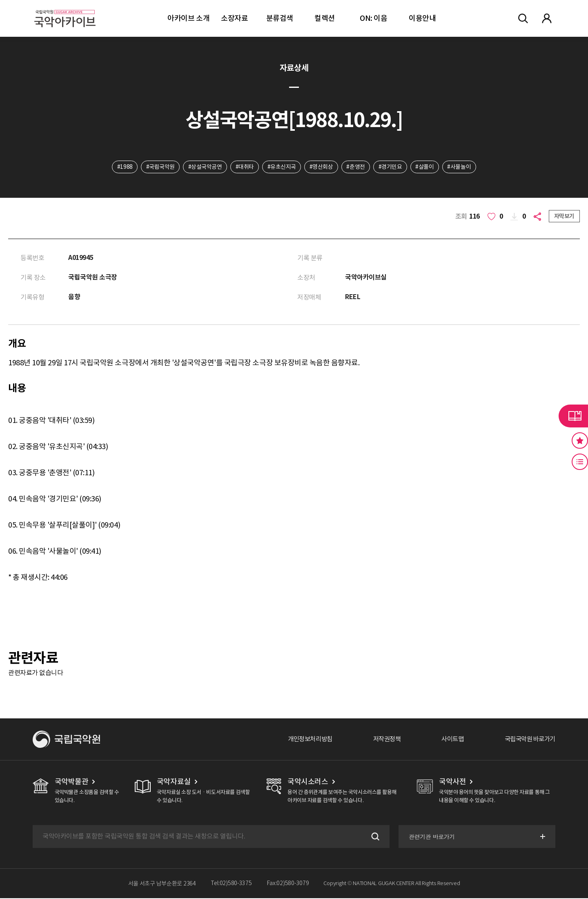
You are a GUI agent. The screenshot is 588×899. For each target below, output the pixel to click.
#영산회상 (321, 167)
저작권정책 (380, 740)
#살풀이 (426, 167)
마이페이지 (547, 18)
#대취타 (244, 167)
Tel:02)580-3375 (231, 884)
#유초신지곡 (281, 167)
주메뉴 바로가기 (0, 0)
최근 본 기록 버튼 (580, 462)
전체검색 (523, 18)
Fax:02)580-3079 (288, 884)
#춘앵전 (356, 167)
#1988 (123, 167)
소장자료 (234, 18)
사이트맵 (448, 740)
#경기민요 (391, 167)
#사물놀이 (461, 167)
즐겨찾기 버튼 (580, 441)
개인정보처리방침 (301, 740)
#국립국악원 (159, 167)
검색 (373, 837)
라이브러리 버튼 (573, 416)
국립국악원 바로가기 (528, 740)
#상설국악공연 (204, 167)
